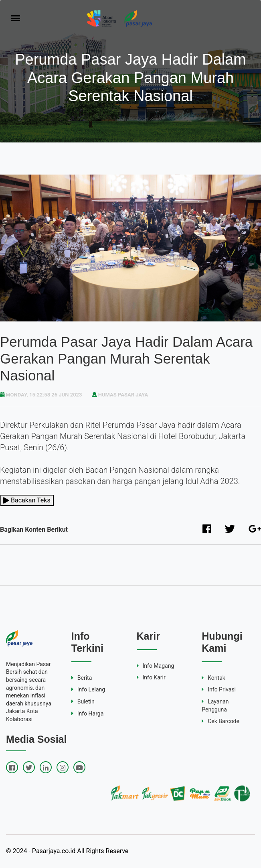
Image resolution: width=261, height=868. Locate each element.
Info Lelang (88, 689)
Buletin (83, 701)
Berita (82, 678)
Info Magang (156, 666)
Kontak (213, 678)
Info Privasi (219, 689)
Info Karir (151, 677)
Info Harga (88, 714)
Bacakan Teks (27, 500)
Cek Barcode (221, 721)
